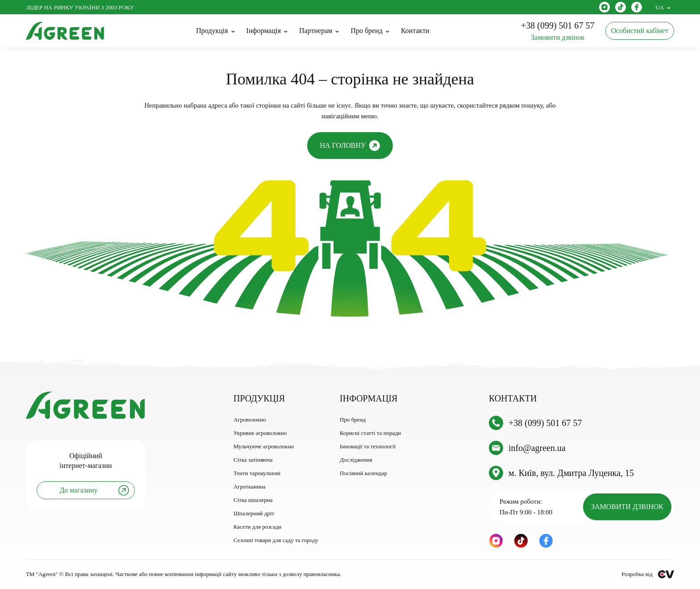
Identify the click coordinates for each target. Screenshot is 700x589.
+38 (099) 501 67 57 (545, 423)
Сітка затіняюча (253, 460)
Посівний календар (363, 473)
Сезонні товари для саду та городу (276, 540)
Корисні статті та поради (370, 433)
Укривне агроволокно (260, 433)
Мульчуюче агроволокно (264, 446)
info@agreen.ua (537, 448)
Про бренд (353, 420)
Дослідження (356, 460)
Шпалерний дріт (254, 513)
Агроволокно (250, 420)
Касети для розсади (258, 527)
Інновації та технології (368, 446)
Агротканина (250, 487)
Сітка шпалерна (253, 500)
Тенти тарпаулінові (257, 473)
